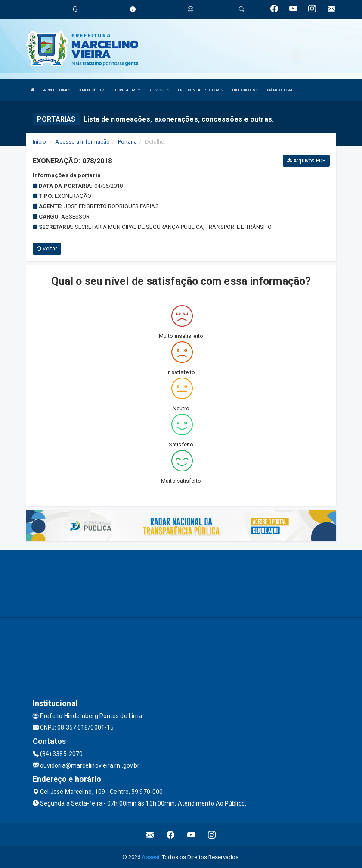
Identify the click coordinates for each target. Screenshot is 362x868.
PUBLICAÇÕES (245, 90)
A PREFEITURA (57, 90)
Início (40, 142)
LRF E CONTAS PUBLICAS (201, 90)
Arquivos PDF (306, 161)
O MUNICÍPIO (91, 90)
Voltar (47, 249)
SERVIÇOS (159, 90)
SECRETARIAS (126, 90)
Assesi (150, 857)
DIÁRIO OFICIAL (280, 90)
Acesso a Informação (82, 142)
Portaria (128, 142)
